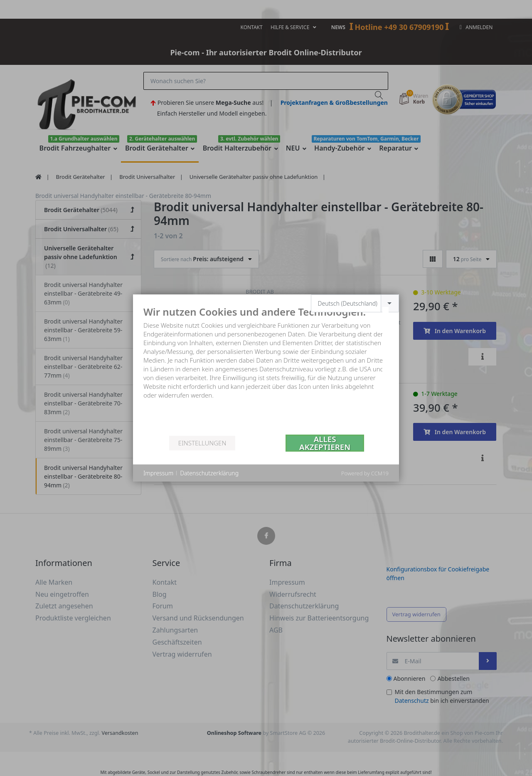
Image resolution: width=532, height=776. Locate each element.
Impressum (158, 473)
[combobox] (355, 303)
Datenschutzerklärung (209, 473)
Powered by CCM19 (365, 473)
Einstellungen (202, 443)
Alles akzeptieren (325, 443)
